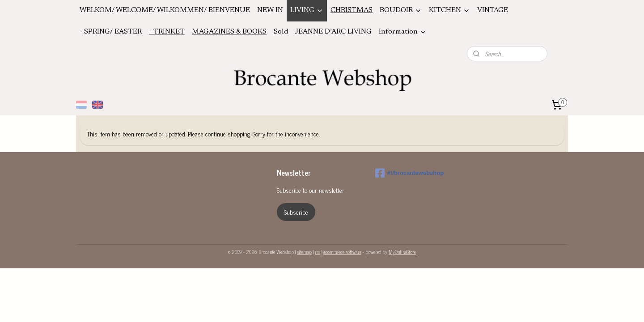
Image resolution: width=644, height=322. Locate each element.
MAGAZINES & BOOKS (229, 32)
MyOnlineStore (402, 252)
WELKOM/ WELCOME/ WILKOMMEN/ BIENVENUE (165, 10)
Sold (281, 32)
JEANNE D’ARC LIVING (333, 32)
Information (403, 32)
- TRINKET (167, 32)
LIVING (307, 11)
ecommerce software (342, 252)
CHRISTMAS (352, 10)
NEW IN (270, 10)
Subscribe (296, 212)
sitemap (304, 252)
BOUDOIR (401, 11)
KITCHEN (449, 11)
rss (318, 252)
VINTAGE (493, 10)
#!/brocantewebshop (409, 173)
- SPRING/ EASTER (111, 32)
